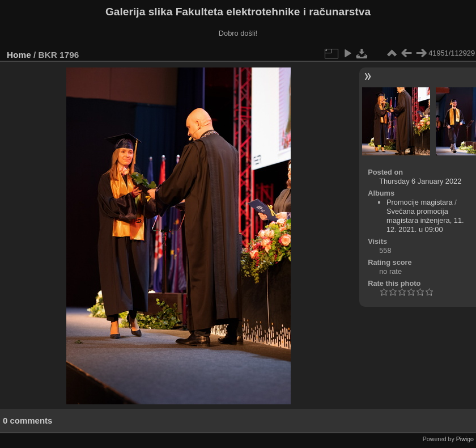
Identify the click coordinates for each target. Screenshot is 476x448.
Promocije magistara (420, 202)
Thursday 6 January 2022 (420, 181)
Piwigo (465, 439)
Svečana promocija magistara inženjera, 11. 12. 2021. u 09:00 (425, 220)
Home (19, 55)
